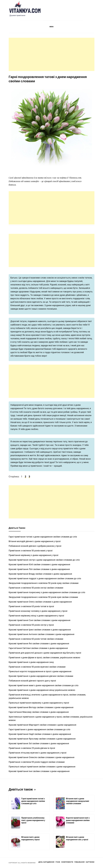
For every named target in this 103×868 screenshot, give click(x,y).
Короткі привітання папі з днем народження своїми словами (78, 820)
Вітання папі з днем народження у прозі (30, 838)
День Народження (46, 862)
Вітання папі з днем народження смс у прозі (77, 838)
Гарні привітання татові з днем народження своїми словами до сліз (33, 801)
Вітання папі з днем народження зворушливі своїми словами (77, 801)
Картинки (90, 862)
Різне (58, 862)
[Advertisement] (52, 54)
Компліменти (67, 862)
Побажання (79, 862)
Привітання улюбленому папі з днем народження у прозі (33, 820)
